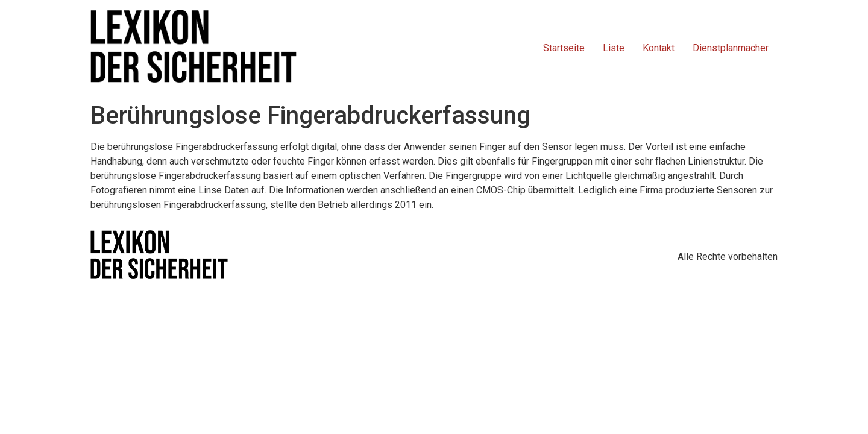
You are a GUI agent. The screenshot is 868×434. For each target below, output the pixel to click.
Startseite (564, 48)
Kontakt (659, 48)
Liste (614, 48)
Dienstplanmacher (731, 48)
